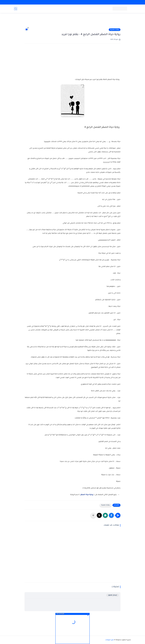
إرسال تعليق (113, 595)
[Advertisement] (72, 21)
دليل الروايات (110, 640)
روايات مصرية (115, 30)
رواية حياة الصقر (87, 495)
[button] (111, 515)
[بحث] (16, 9)
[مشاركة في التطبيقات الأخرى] (93, 515)
